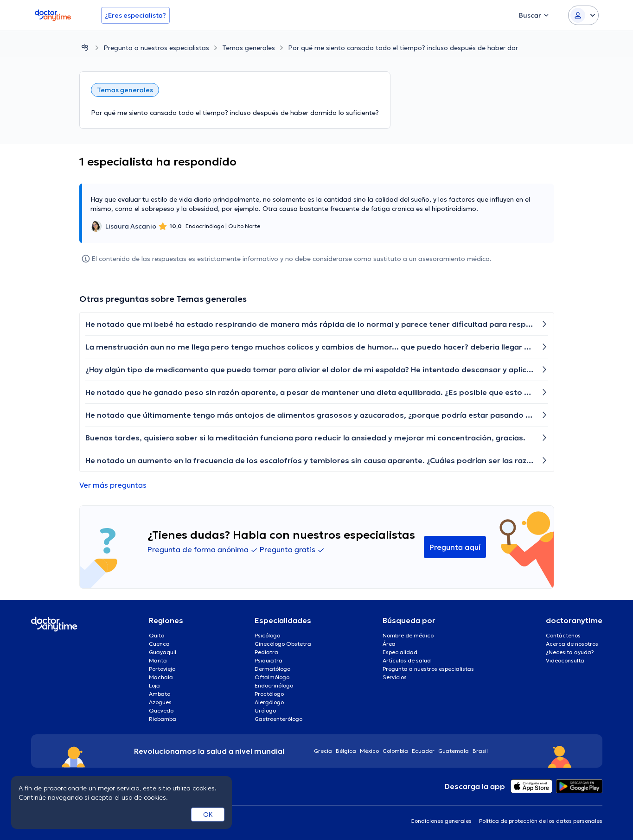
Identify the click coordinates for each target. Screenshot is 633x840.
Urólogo (265, 710)
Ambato (160, 694)
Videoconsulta (565, 660)
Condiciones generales (441, 821)
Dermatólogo (272, 669)
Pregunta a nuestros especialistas (156, 48)
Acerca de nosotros (572, 644)
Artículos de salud (407, 660)
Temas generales (249, 48)
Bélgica (346, 751)
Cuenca (159, 644)
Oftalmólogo (272, 677)
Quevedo (161, 710)
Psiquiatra (269, 660)
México (369, 751)
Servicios (395, 677)
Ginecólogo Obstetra (283, 644)
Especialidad (400, 652)
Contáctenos (563, 635)
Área (389, 644)
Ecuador (423, 751)
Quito (157, 635)
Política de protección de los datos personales (541, 821)
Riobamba (163, 719)
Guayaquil (163, 652)
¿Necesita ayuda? (570, 652)
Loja (154, 685)
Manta (158, 660)
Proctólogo (269, 694)
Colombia (395, 751)
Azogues (160, 702)
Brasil (480, 751)
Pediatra (266, 652)
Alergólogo (269, 702)
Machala (161, 677)
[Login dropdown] (583, 15)
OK (208, 815)
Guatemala (454, 751)
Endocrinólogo (274, 685)
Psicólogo (267, 635)
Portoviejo (162, 669)
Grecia (323, 751)
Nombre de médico (408, 635)
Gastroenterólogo (278, 719)
